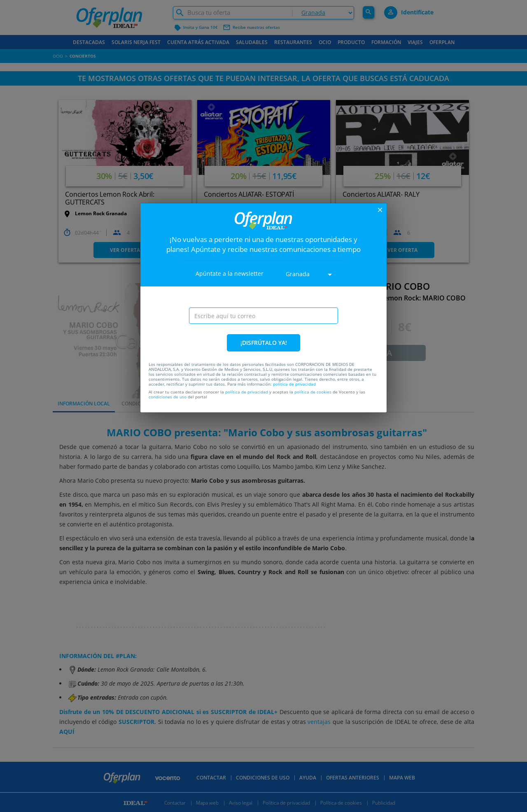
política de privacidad (294, 384)
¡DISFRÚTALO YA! (264, 343)
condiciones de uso (168, 397)
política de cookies (313, 392)
